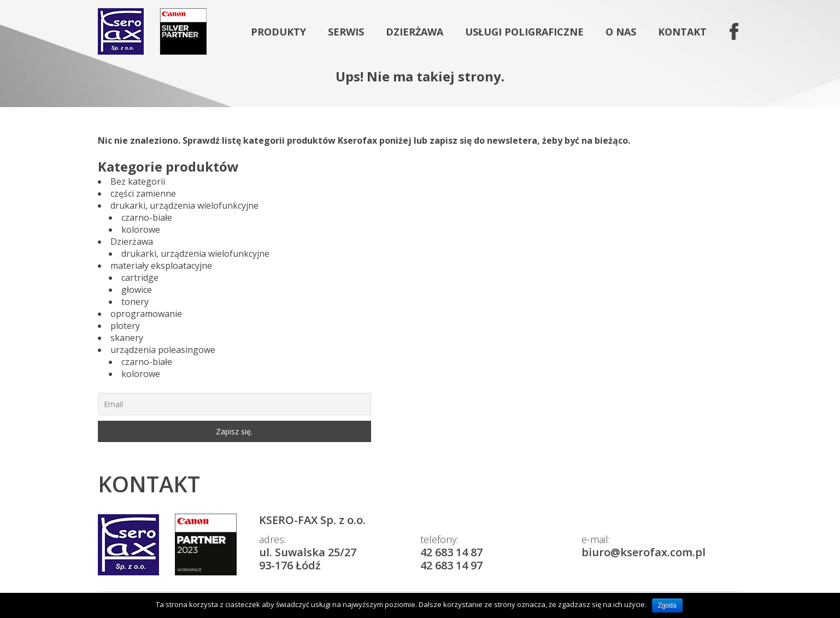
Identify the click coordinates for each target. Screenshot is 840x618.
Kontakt (682, 32)
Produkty (278, 32)
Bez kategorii (138, 181)
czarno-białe (147, 217)
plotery (125, 326)
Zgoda (667, 605)
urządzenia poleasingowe (163, 350)
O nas (621, 32)
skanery (127, 338)
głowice (137, 290)
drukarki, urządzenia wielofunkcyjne (184, 205)
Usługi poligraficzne (524, 32)
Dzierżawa (415, 32)
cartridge (140, 278)
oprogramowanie (146, 314)
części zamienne (143, 193)
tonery (135, 302)
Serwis (346, 32)
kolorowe (141, 229)
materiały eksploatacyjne (161, 266)
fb (732, 32)
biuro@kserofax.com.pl (644, 552)
